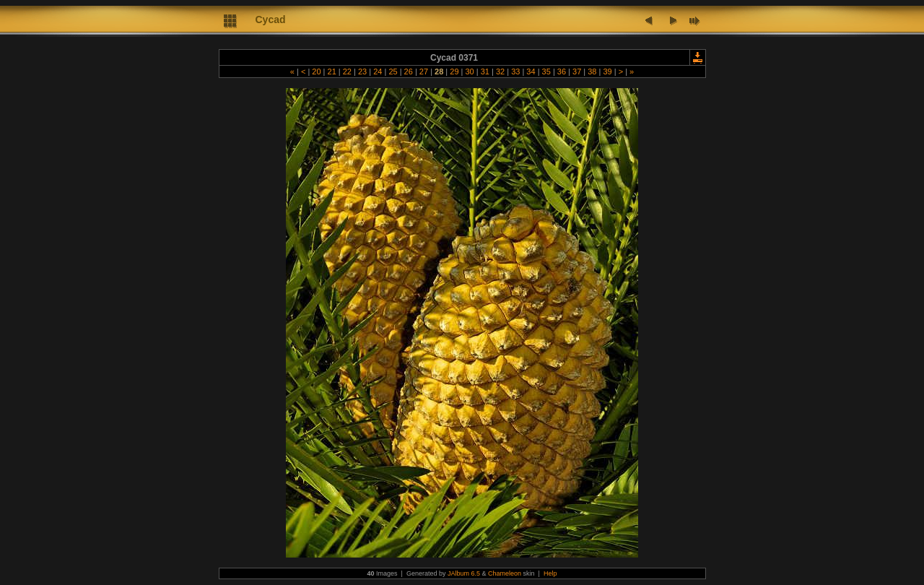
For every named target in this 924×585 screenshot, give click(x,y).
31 (485, 71)
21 (331, 71)
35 (546, 71)
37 (577, 71)
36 (562, 71)
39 (607, 71)
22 (347, 71)
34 (531, 71)
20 (316, 71)
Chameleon (505, 573)
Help (550, 573)
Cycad (271, 19)
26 (409, 71)
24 (378, 71)
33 (515, 71)
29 (454, 71)
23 (362, 71)
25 (393, 71)
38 (592, 71)
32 (500, 71)
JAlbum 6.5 (464, 573)
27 (424, 71)
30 (469, 71)
